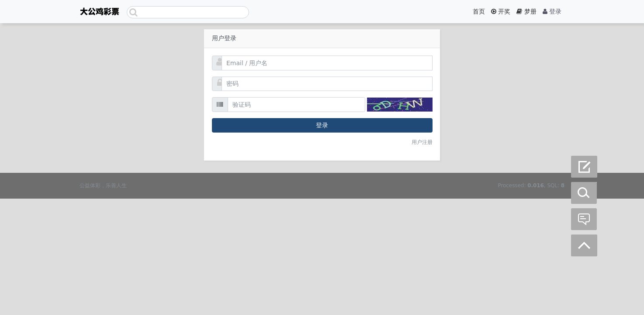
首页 (479, 11)
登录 (552, 11)
